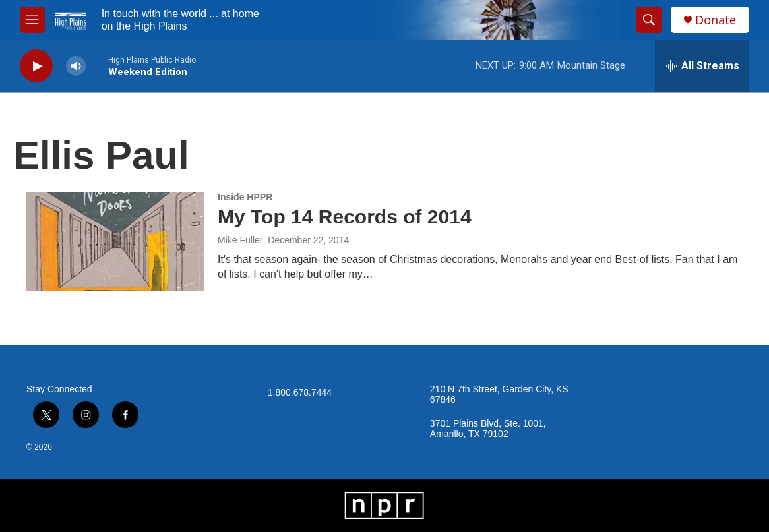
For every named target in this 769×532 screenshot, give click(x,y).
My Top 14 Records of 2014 (345, 217)
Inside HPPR (245, 197)
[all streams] (702, 66)
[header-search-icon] (649, 20)
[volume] (76, 66)
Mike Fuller (240, 240)
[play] (36, 66)
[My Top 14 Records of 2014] (115, 242)
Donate (716, 20)
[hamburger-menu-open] (32, 20)
